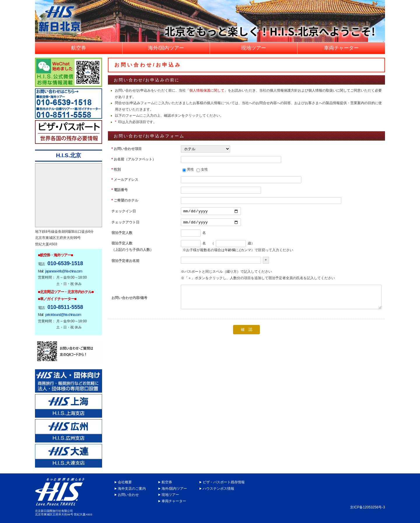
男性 (190, 169)
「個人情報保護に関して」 (207, 90)
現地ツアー (170, 495)
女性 (204, 169)
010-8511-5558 (65, 307)
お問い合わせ (128, 495)
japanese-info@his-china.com (64, 271)
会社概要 (125, 482)
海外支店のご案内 (132, 489)
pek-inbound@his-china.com (63, 315)
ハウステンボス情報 (218, 489)
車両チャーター (174, 501)
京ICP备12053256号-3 (367, 507)
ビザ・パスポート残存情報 (224, 482)
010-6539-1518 (65, 263)
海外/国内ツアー (174, 489)
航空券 (167, 482)
